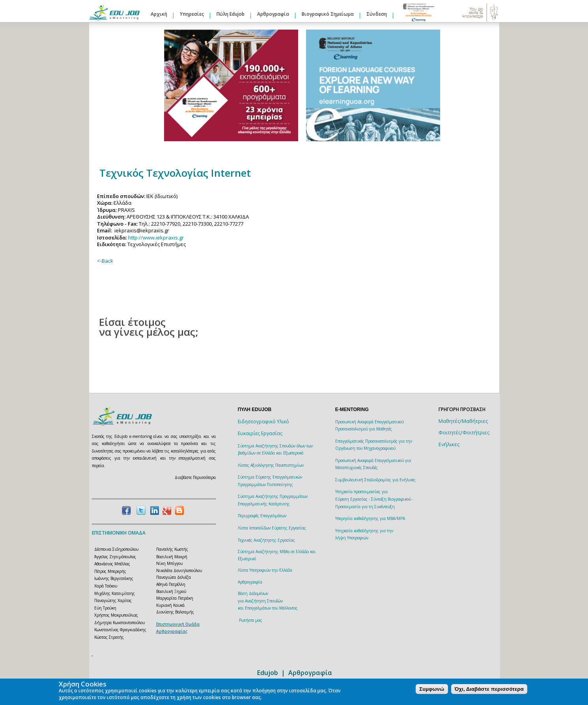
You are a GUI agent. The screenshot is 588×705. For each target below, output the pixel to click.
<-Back (105, 261)
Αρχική (159, 14)
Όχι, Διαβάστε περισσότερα (489, 689)
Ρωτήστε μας (251, 620)
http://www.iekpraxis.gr (156, 237)
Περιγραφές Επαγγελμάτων (262, 516)
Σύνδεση (377, 14)
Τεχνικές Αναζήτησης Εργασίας (266, 540)
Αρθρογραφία (273, 14)
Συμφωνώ (432, 689)
